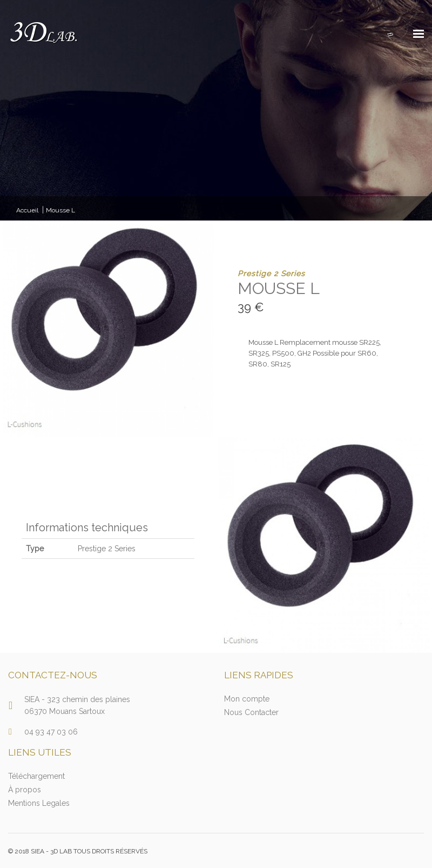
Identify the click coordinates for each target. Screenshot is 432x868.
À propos (25, 790)
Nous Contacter (251, 712)
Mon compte (247, 699)
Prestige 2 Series (271, 273)
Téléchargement (36, 776)
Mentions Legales (39, 803)
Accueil (27, 210)
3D (43, 33)
